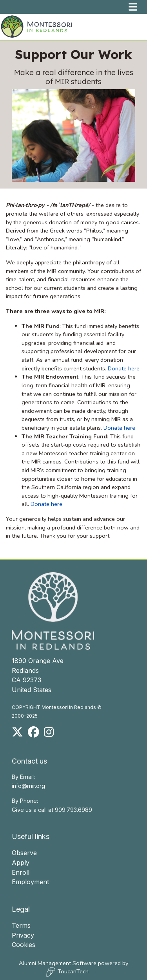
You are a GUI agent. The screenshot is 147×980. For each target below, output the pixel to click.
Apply (21, 862)
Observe (24, 852)
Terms (21, 925)
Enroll (21, 872)
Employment (30, 881)
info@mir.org (28, 785)
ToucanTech (67, 972)
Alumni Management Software (58, 962)
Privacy (23, 934)
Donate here (124, 368)
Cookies (24, 944)
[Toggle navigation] (133, 7)
